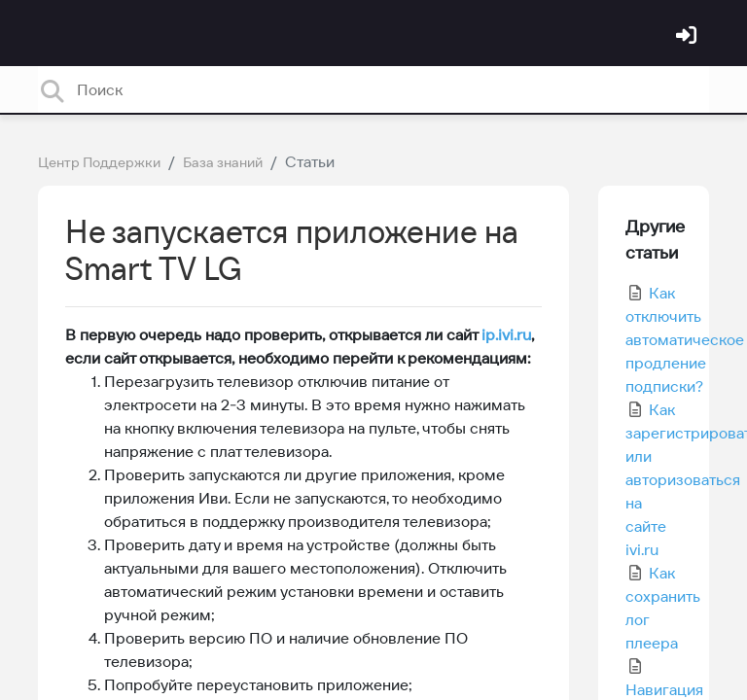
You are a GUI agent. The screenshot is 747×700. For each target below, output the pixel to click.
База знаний (223, 162)
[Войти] (689, 37)
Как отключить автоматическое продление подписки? (685, 339)
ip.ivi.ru (506, 334)
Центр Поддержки (99, 162)
